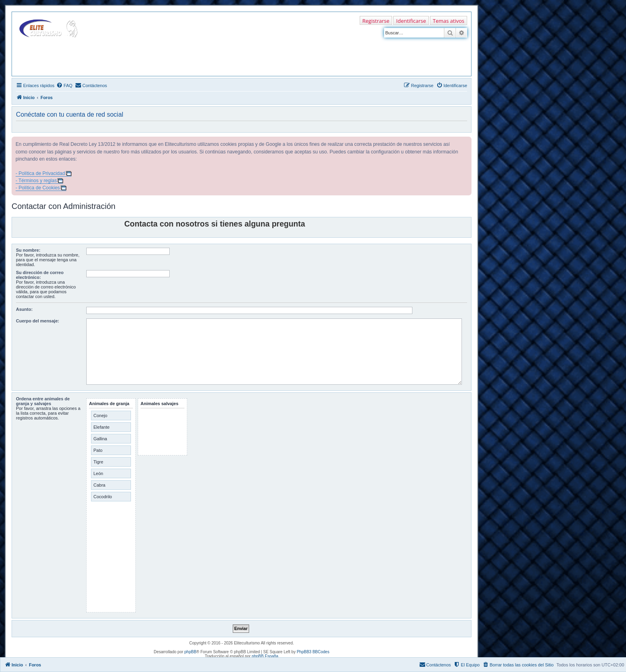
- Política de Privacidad (40, 173)
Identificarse (411, 21)
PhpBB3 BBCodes (313, 652)
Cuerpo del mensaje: (38, 321)
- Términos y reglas (36, 181)
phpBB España (265, 656)
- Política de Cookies (38, 188)
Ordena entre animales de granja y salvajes (43, 401)
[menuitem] (64, 85)
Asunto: (24, 309)
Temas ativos (449, 21)
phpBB (190, 652)
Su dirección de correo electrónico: (40, 275)
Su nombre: (28, 250)
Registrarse (376, 21)
